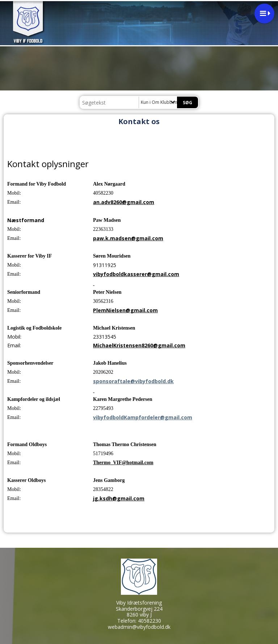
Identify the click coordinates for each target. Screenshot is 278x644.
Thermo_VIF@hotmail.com (123, 463)
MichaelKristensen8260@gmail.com (139, 345)
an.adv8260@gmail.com (124, 202)
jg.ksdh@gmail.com (119, 498)
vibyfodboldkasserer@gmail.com (136, 274)
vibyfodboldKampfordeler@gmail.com (143, 417)
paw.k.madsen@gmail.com (128, 238)
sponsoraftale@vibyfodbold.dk (133, 381)
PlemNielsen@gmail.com (125, 310)
